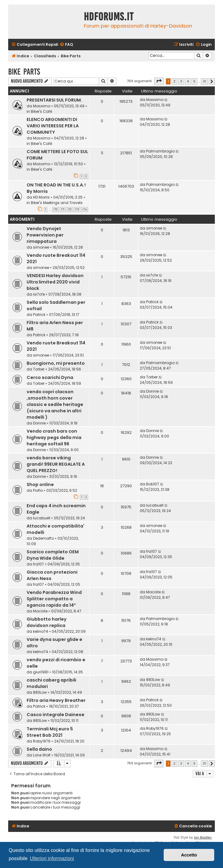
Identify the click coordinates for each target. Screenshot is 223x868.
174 (85, 209)
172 (70, 209)
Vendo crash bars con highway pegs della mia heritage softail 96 (54, 437)
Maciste (40, 611)
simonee (41, 247)
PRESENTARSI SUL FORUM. (54, 100)
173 (77, 209)
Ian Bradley (203, 838)
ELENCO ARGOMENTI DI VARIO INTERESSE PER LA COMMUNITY (53, 126)
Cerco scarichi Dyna (50, 377)
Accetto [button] (189, 855)
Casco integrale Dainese (56, 715)
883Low (40, 692)
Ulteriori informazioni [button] (52, 858)
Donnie (39, 423)
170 (56, 209)
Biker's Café (41, 111)
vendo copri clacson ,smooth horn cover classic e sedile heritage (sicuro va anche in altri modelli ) (55, 404)
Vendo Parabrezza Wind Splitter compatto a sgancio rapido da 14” (54, 599)
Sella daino (39, 749)
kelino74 (41, 631)
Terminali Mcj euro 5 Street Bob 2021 (50, 732)
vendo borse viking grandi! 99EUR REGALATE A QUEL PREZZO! (56, 464)
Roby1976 (42, 741)
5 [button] (194, 81)
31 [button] (204, 81)
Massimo (42, 106)
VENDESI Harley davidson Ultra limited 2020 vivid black (55, 282)
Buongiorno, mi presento (56, 363)
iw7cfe (39, 294)
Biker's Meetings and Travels (57, 203)
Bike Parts (24, 72)
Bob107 (153, 484)
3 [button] (181, 81)
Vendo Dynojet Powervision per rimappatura (45, 235)
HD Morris (41, 197)
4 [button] (188, 81)
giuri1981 (41, 672)
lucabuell (42, 518)
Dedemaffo (43, 538)
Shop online (40, 484)
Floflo (38, 490)
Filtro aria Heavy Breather (56, 700)
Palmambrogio (160, 151)
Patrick (39, 315)
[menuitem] (66, 45)
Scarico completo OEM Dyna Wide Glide (53, 555)
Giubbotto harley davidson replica (47, 622)
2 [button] (174, 81)
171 (63, 209)
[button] (159, 81)
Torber (39, 369)
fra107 (38, 564)
